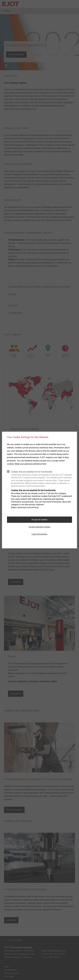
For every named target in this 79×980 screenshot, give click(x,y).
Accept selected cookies (39, 527)
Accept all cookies (39, 520)
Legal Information (39, 534)
